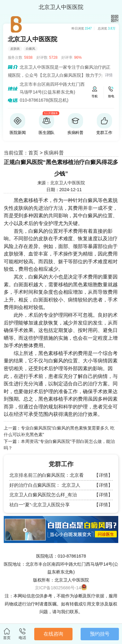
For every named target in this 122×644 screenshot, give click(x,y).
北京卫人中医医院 (67, 183)
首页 (33, 153)
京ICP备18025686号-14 (58, 588)
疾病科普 (54, 153)
